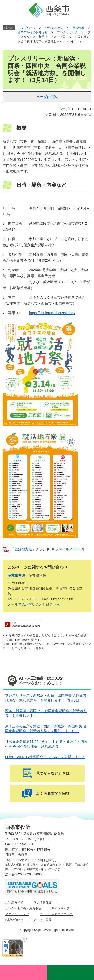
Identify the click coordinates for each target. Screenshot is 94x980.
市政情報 (78, 28)
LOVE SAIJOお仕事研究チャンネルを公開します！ (45, 757)
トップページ (27, 28)
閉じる (24, 939)
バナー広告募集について (56, 914)
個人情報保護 (43, 903)
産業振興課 (16, 575)
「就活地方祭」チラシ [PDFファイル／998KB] (48, 549)
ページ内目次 (47, 97)
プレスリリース (68, 32)
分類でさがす (54, 28)
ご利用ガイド (14, 903)
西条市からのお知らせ (33, 32)
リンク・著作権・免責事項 (23, 908)
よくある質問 (43, 920)
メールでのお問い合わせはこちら (34, 604)
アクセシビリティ (17, 914)
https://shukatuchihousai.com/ (52, 313)
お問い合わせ (14, 920)
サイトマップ (61, 908)
